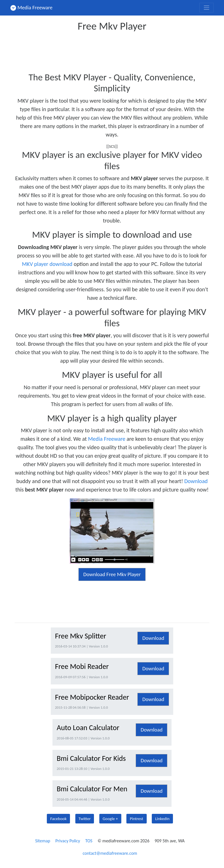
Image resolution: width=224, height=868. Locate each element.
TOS (89, 841)
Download (196, 481)
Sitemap (43, 841)
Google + (110, 819)
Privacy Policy (68, 841)
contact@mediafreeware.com (110, 853)
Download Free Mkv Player (112, 574)
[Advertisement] (117, 50)
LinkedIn (162, 819)
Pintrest (136, 819)
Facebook (58, 819)
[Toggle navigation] (207, 8)
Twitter (85, 819)
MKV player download (47, 264)
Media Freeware (31, 7)
